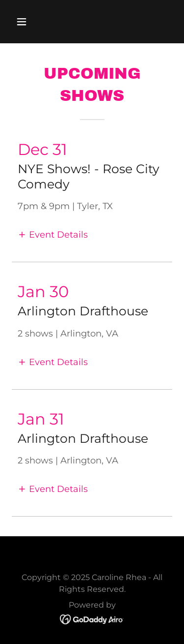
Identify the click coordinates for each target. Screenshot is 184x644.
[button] (30, 22)
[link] (92, 618)
